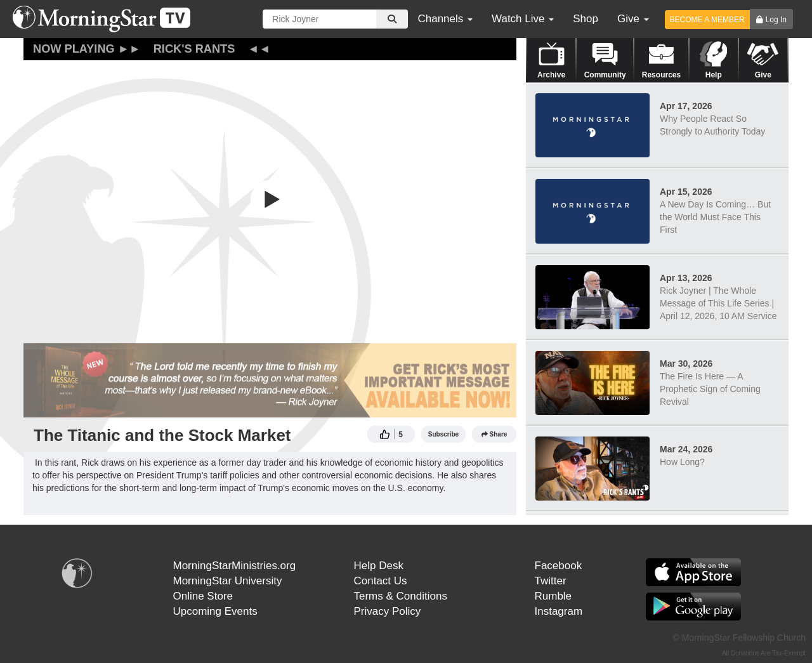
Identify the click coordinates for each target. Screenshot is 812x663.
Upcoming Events (215, 611)
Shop (586, 19)
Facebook (559, 566)
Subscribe (443, 434)
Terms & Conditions (401, 596)
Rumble (553, 596)
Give (633, 19)
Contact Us (381, 581)
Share (494, 434)
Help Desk (379, 566)
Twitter (551, 581)
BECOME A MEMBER (707, 20)
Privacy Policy (388, 611)
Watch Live (523, 19)
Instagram (559, 611)
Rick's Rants (194, 49)
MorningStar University (228, 581)
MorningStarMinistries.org (235, 566)
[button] (270, 199)
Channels (445, 19)
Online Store (203, 596)
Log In (776, 20)
